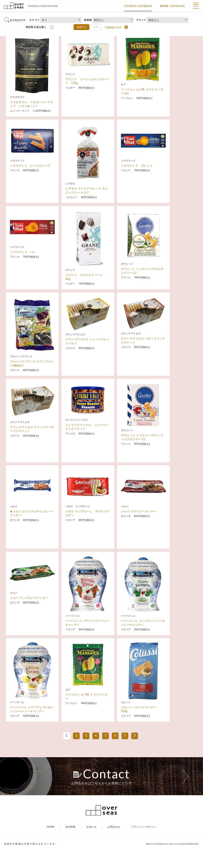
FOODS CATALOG (138, 6)
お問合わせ (114, 846)
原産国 (88, 20)
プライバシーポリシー (144, 846)
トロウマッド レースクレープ (30, 189)
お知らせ (92, 846)
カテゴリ (34, 20)
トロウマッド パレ (23, 275)
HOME (51, 846)
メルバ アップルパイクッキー (29, 621)
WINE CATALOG (172, 6)
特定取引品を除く (36, 27)
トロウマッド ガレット (137, 189)
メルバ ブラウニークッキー (139, 534)
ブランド (141, 20)
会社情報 (71, 846)
